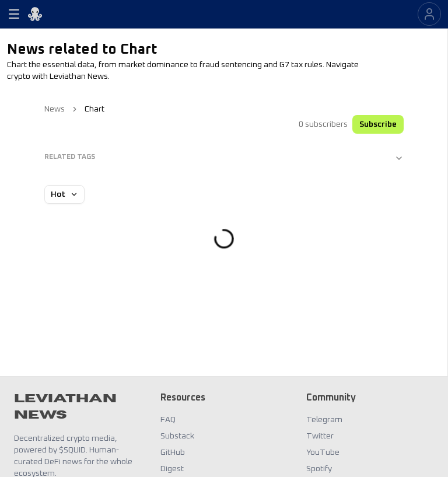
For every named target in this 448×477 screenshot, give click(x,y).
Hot (64, 194)
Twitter (320, 436)
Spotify (319, 469)
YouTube (323, 452)
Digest (172, 469)
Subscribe (378, 124)
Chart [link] (94, 109)
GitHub (173, 452)
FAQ (168, 420)
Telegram (324, 420)
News (55, 109)
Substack (177, 436)
